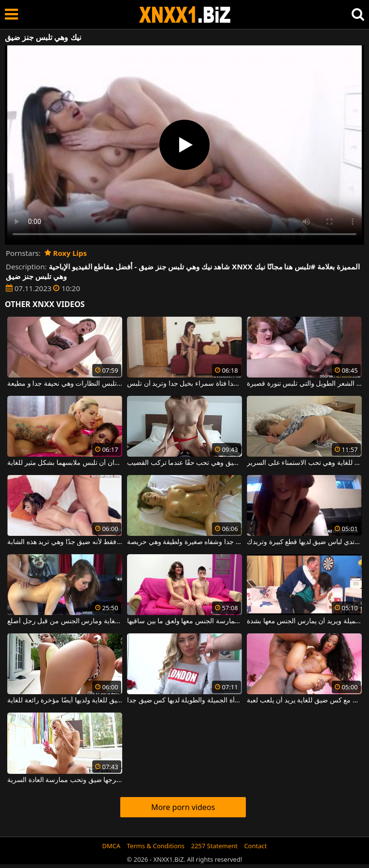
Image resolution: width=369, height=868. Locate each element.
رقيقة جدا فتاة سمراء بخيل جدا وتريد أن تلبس (184, 384)
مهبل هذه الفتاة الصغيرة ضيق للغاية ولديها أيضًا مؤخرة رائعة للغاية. (65, 700)
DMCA (112, 846)
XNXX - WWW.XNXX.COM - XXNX (185, 15)
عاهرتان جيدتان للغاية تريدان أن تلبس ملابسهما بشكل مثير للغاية (65, 463)
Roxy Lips (66, 253)
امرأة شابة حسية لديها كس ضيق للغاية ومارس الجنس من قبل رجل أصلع (65, 621)
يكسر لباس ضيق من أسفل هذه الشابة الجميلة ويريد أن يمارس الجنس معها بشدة (304, 621)
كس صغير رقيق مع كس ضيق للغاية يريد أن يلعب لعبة (304, 700)
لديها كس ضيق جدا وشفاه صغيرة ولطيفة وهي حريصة (184, 542)
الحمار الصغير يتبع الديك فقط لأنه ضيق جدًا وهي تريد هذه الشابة (65, 542)
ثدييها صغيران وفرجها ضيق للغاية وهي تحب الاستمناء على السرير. (304, 463)
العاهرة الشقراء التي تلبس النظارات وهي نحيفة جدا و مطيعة (65, 384)
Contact (255, 846)
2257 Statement (214, 846)
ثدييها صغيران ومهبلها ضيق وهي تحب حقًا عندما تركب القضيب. (184, 463)
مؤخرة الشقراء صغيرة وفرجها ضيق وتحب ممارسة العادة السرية (65, 780)
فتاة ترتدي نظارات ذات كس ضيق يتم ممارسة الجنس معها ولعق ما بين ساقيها (184, 621)
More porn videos (183, 807)
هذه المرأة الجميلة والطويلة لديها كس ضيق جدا (184, 700)
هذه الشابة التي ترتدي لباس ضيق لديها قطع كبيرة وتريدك (304, 542)
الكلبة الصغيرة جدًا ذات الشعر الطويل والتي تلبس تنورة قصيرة (304, 384)
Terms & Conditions (156, 846)
